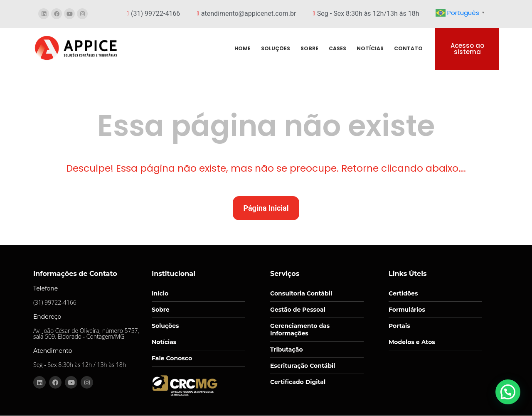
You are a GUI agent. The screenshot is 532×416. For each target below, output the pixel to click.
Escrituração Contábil (303, 366)
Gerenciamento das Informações (300, 330)
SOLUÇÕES (276, 48)
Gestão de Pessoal (298, 310)
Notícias (164, 342)
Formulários (407, 310)
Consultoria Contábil (301, 293)
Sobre (161, 310)
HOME (243, 48)
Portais (399, 326)
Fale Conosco (172, 358)
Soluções (165, 326)
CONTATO (408, 48)
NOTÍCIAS (370, 48)
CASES (337, 48)
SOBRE (309, 48)
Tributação (287, 350)
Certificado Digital (298, 382)
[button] (508, 391)
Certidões (403, 293)
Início (160, 293)
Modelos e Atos (412, 342)
